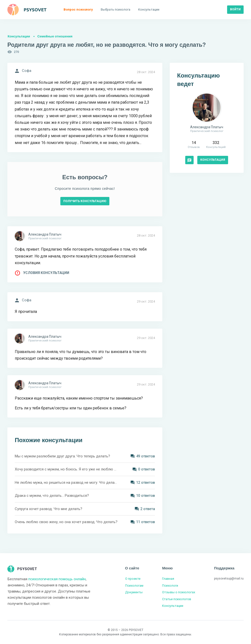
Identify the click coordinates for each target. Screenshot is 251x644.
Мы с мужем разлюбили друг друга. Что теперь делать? (62, 456)
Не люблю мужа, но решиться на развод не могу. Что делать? (66, 483)
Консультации (19, 36)
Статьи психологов (177, 599)
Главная (168, 579)
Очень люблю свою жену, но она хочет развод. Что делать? (66, 522)
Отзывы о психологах (179, 592)
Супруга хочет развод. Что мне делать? (49, 509)
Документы (134, 592)
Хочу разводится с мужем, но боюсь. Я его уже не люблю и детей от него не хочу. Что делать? (66, 469)
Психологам (134, 586)
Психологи (170, 586)
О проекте (133, 579)
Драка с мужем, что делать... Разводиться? (52, 496)
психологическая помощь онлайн (57, 579)
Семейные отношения (55, 36)
